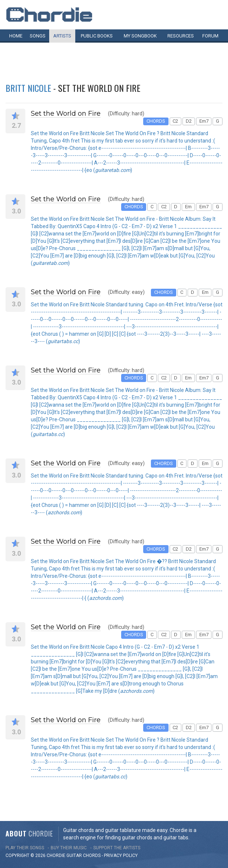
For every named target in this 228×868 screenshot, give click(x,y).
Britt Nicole (28, 88)
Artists (62, 36)
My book (140, 36)
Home (16, 36)
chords (92, 856)
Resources (181, 36)
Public (97, 36)
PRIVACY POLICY (121, 856)
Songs (38, 36)
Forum (210, 36)
